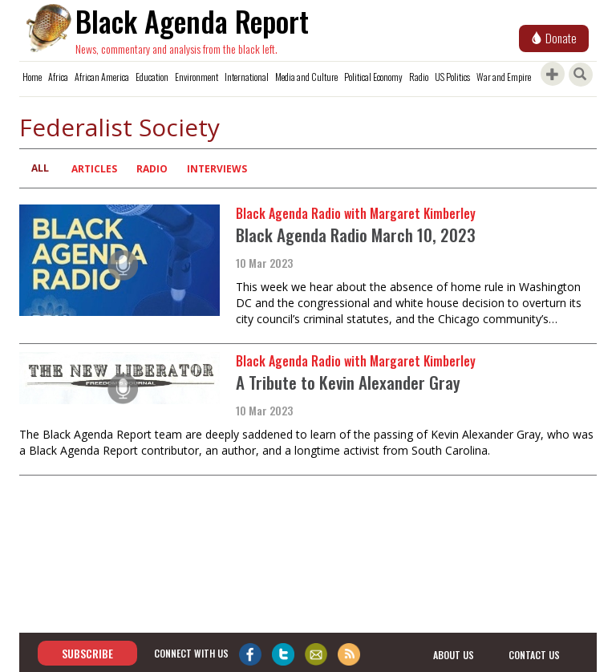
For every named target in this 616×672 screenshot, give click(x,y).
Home (32, 77)
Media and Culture (306, 77)
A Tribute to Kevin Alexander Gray (348, 382)
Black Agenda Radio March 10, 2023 (356, 235)
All (40, 168)
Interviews (217, 169)
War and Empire (504, 77)
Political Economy (373, 77)
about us (454, 654)
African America (102, 77)
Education (152, 77)
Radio (419, 77)
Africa (58, 77)
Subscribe (87, 653)
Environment (197, 77)
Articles (94, 169)
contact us (534, 654)
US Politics (452, 77)
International (247, 77)
